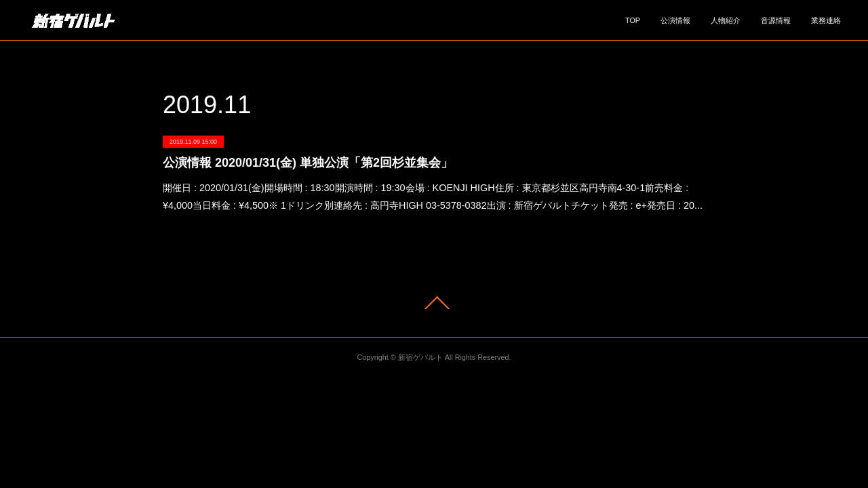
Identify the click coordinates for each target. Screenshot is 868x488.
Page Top (434, 303)
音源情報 (776, 20)
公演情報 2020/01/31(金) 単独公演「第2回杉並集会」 (308, 163)
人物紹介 (726, 20)
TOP (633, 20)
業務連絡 (826, 20)
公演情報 (675, 20)
